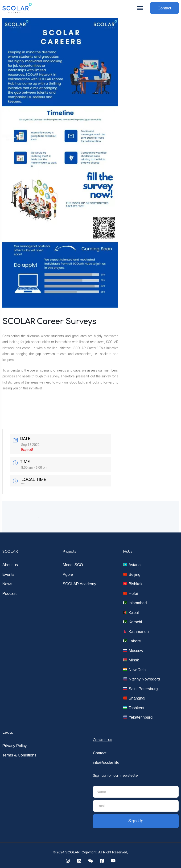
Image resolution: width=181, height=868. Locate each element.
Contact (164, 8)
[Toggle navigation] (140, 8)
